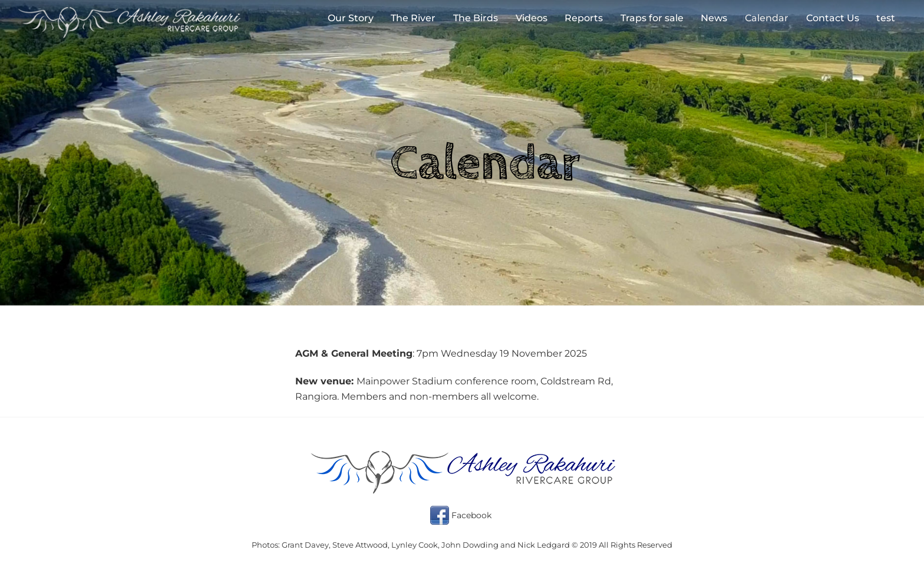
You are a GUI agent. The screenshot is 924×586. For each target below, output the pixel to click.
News (714, 18)
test (886, 18)
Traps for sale (652, 18)
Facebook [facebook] (461, 515)
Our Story (351, 18)
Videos (532, 18)
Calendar (767, 18)
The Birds (476, 18)
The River (413, 18)
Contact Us (833, 18)
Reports (584, 18)
